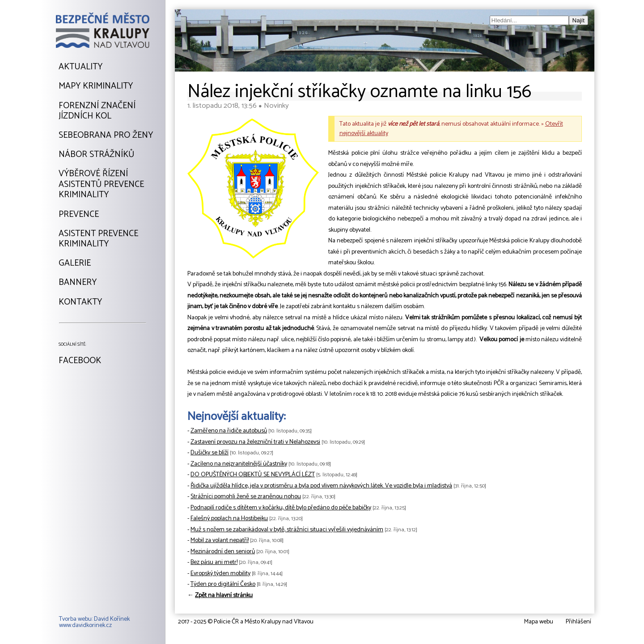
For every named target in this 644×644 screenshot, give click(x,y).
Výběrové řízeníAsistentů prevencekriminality (101, 184)
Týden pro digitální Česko (223, 584)
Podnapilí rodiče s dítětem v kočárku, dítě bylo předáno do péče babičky (281, 508)
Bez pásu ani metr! (214, 562)
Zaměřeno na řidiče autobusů (229, 431)
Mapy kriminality (96, 86)
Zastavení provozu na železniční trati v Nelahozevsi (255, 442)
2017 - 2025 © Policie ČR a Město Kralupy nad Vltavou (246, 622)
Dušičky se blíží (210, 453)
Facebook (80, 361)
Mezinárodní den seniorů (223, 552)
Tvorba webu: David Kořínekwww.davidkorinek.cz (94, 623)
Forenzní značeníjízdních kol (97, 111)
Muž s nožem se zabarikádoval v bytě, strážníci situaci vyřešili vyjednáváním (287, 530)
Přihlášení (578, 622)
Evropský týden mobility (220, 574)
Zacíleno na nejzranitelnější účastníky (239, 464)
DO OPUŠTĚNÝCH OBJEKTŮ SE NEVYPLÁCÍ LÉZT (253, 475)
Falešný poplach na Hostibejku (229, 519)
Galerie (75, 263)
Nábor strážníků (96, 155)
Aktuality (80, 67)
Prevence (79, 215)
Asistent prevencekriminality (98, 239)
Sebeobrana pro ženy (106, 136)
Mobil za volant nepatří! (220, 540)
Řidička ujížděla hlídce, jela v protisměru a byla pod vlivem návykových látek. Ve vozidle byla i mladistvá (321, 486)
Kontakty (80, 302)
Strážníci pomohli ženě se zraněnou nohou (246, 497)
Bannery (78, 283)
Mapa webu (539, 622)
